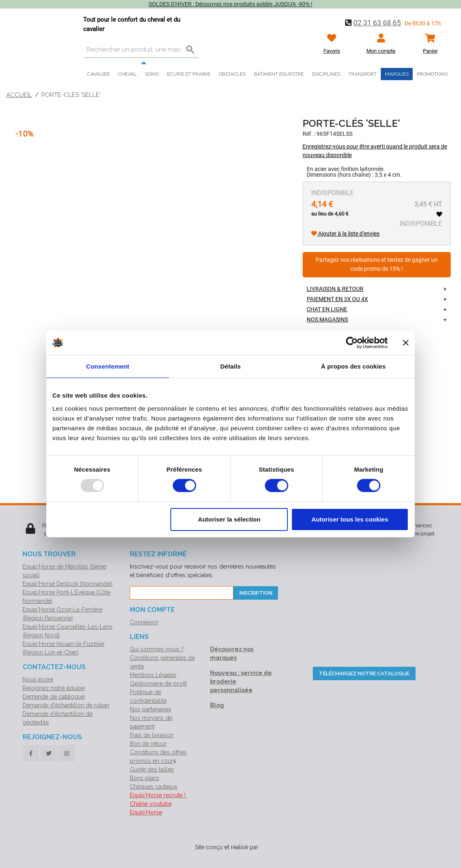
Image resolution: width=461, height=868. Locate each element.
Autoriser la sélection (229, 519)
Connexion (144, 622)
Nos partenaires (150, 709)
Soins (152, 74)
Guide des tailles (152, 769)
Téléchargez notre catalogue (364, 673)
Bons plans (145, 778)
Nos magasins (327, 319)
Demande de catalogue (54, 697)
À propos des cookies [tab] (353, 366)
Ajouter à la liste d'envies (345, 234)
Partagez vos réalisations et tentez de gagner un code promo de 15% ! (377, 264)
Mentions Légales (153, 675)
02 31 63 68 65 (377, 23)
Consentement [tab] (107, 366)
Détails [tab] (230, 366)
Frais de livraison (152, 735)
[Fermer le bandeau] (406, 343)
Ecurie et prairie (189, 74)
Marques (397, 74)
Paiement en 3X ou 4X (337, 299)
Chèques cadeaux (154, 787)
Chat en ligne (327, 309)
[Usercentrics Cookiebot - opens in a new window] (352, 343)
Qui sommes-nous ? (157, 649)
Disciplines (326, 74)
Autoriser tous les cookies (350, 519)
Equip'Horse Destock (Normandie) (68, 584)
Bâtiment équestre (279, 74)
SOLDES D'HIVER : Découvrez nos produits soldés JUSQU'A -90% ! (230, 4)
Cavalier (98, 74)
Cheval (127, 74)
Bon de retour (148, 744)
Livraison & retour (335, 289)
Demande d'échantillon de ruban (66, 705)
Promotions (432, 74)
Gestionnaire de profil (158, 684)
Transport (363, 74)
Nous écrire (38, 679)
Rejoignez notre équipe (54, 688)
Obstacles (232, 74)
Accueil (19, 95)
